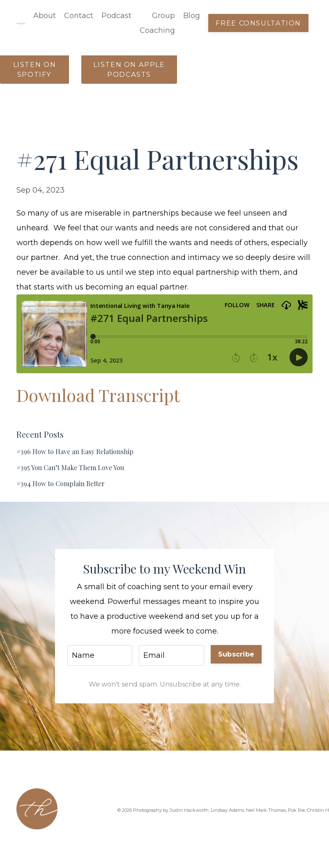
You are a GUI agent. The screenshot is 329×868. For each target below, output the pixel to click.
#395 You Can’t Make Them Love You (70, 467)
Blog (192, 16)
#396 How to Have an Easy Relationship (75, 451)
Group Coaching (157, 23)
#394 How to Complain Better (61, 483)
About (45, 16)
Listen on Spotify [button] (35, 69)
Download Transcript (98, 395)
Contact (79, 16)
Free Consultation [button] (258, 23)
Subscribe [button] (236, 654)
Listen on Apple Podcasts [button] (129, 69)
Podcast (116, 16)
